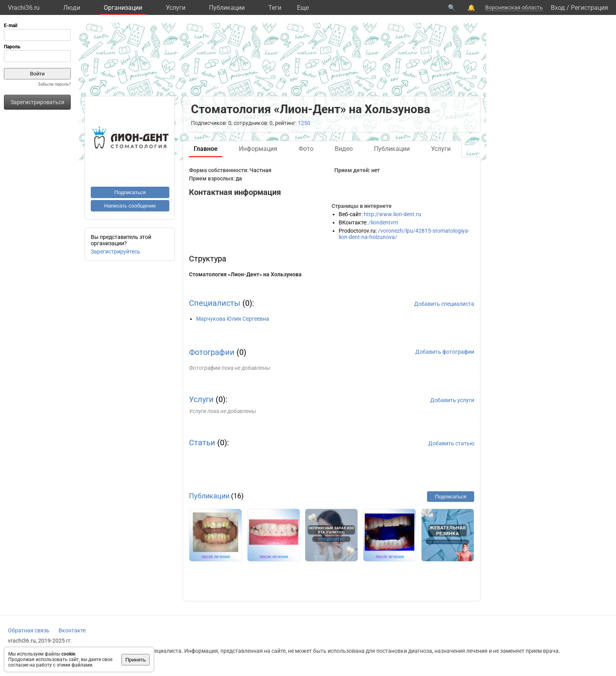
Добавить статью (451, 443)
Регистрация (589, 8)
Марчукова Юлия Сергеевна (233, 319)
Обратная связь (29, 630)
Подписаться (130, 192)
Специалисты (215, 303)
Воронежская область (514, 7)
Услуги (176, 8)
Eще (303, 8)
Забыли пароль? (54, 84)
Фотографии (212, 352)
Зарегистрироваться (38, 102)
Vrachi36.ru (24, 8)
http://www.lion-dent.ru (392, 214)
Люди (72, 8)
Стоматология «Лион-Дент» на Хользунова (245, 274)
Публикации (227, 8)
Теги (275, 8)
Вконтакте (72, 630)
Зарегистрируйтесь (115, 252)
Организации (123, 8)
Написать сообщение (130, 206)
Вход (558, 8)
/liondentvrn (383, 222)
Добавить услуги (452, 400)
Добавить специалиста (444, 304)
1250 (304, 123)
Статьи (202, 443)
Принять (136, 660)
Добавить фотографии (445, 352)
